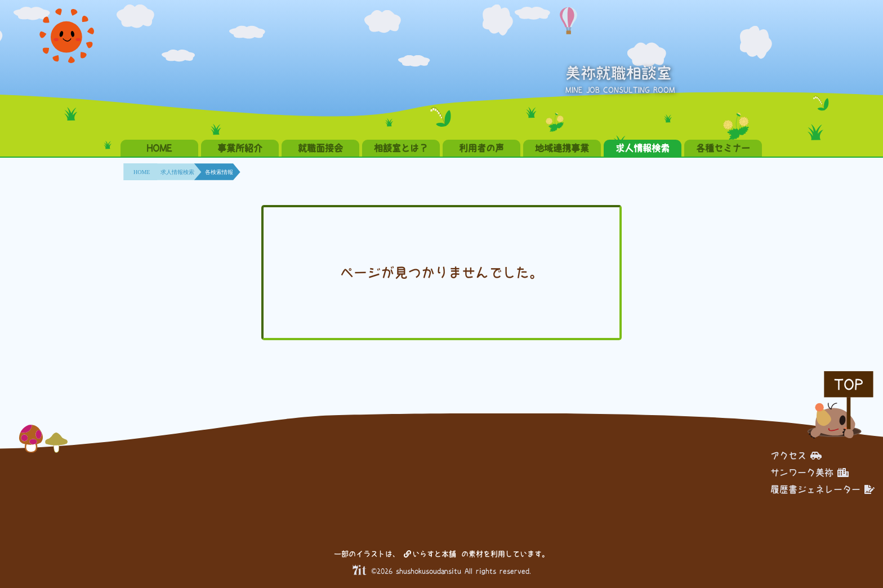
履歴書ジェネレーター (822, 489)
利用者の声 (481, 148)
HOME (159, 148)
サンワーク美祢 (810, 473)
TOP (849, 384)
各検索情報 (219, 172)
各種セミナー (723, 148)
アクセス (796, 456)
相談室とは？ (401, 148)
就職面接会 (320, 148)
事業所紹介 (240, 148)
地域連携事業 (562, 148)
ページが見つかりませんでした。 (441, 273)
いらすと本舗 (430, 554)
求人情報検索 (643, 148)
